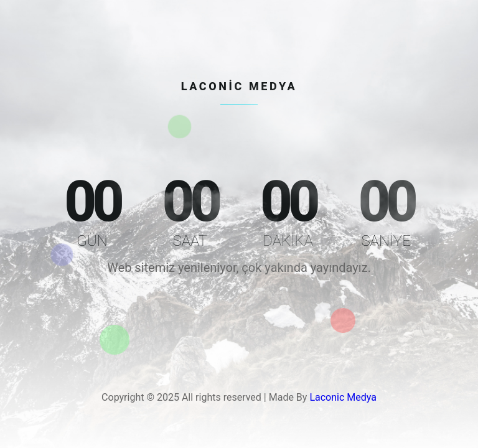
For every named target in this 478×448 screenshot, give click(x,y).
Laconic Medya (343, 397)
